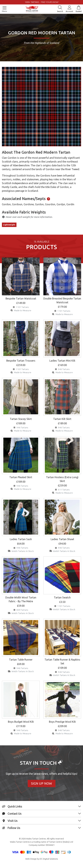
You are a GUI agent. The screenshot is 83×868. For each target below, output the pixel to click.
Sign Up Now (41, 783)
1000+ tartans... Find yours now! (42, 2)
